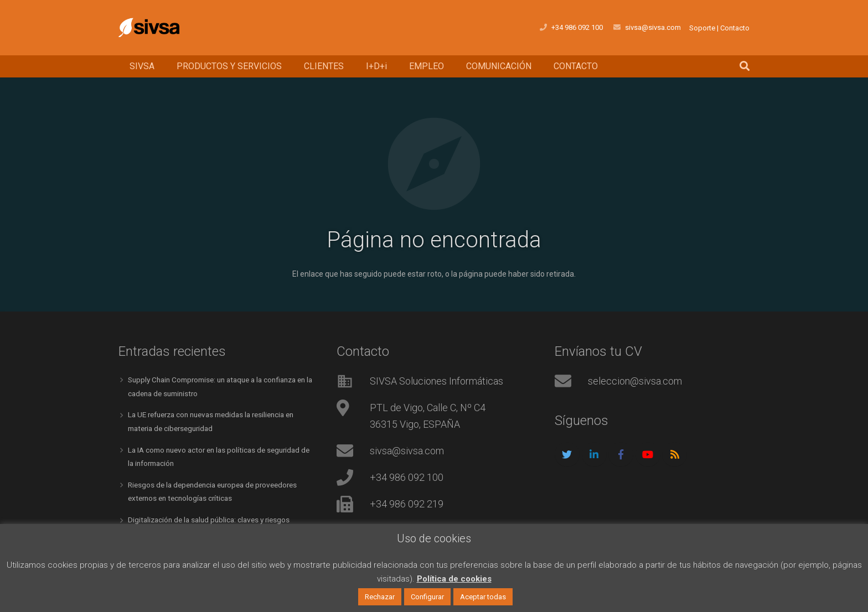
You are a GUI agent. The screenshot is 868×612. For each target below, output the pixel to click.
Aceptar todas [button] (483, 597)
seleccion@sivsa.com (635, 381)
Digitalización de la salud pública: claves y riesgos (213, 517)
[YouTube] (648, 455)
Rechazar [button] (380, 597)
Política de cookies (454, 579)
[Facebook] (621, 455)
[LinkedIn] (594, 455)
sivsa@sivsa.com (407, 451)
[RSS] (675, 455)
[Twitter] (567, 455)
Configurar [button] (427, 597)
